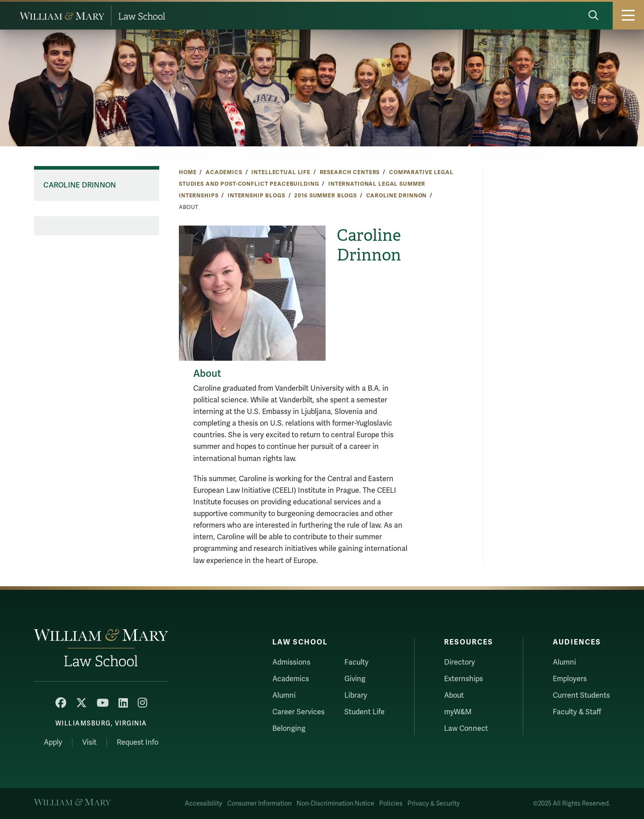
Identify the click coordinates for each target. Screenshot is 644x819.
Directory (460, 662)
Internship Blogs (256, 196)
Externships (464, 679)
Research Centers (350, 172)
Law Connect (466, 729)
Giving (355, 679)
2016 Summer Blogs (326, 196)
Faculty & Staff (577, 712)
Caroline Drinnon (397, 196)
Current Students (581, 695)
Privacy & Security (434, 804)
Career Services (299, 712)
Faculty (356, 662)
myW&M (458, 712)
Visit (89, 742)
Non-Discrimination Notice (335, 804)
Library (356, 695)
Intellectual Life (281, 172)
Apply (53, 742)
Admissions (291, 662)
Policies (391, 804)
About (454, 695)
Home (188, 172)
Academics (224, 172)
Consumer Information (259, 804)
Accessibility (203, 804)
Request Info (138, 742)
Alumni (284, 695)
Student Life (364, 712)
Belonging (289, 729)
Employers (570, 679)
